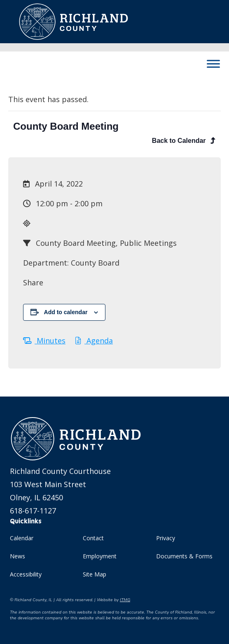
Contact (93, 538)
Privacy (166, 538)
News (18, 556)
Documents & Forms (184, 556)
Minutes (44, 341)
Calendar (22, 538)
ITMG (125, 600)
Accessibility (26, 574)
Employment (100, 556)
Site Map (95, 574)
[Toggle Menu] (213, 64)
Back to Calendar (184, 141)
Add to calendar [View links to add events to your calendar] (66, 312)
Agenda (94, 341)
